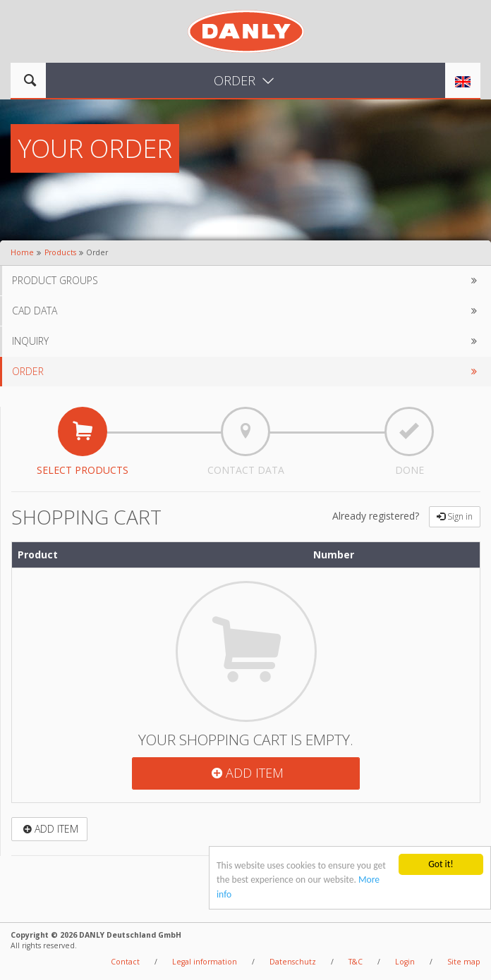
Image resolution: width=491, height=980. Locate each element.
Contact (125, 962)
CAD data (247, 311)
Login (405, 962)
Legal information (205, 962)
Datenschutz (293, 962)
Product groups (247, 281)
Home (22, 252)
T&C (356, 962)
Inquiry (247, 341)
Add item (246, 773)
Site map (464, 962)
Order (247, 372)
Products (60, 252)
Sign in (455, 516)
